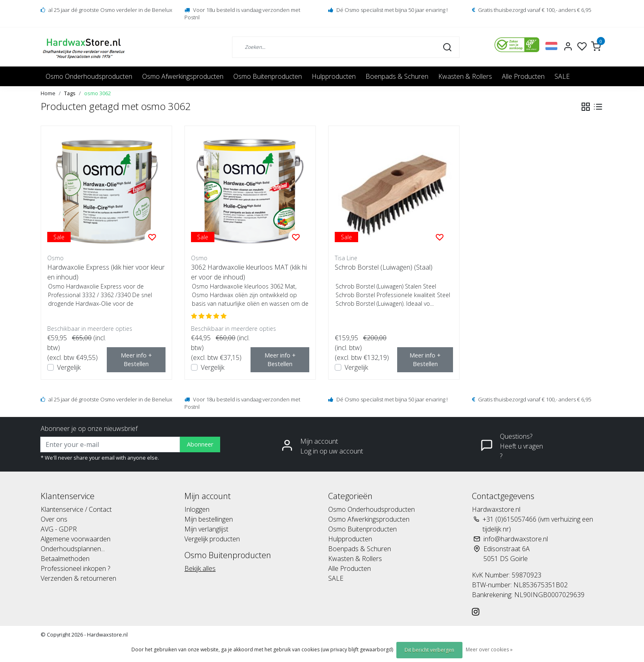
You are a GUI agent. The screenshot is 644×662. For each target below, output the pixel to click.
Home (48, 93)
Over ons (54, 519)
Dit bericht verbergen (429, 650)
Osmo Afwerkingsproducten (183, 76)
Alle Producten (523, 76)
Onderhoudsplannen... (73, 549)
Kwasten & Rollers (465, 76)
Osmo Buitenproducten (268, 76)
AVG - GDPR (59, 529)
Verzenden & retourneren (78, 578)
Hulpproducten (334, 76)
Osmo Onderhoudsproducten (89, 76)
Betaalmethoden (65, 559)
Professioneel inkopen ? (75, 568)
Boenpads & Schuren (397, 76)
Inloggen (197, 509)
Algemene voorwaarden (76, 539)
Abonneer (200, 444)
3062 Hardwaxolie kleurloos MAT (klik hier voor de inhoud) (249, 272)
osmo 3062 (98, 93)
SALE (562, 76)
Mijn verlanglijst (206, 529)
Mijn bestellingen (209, 519)
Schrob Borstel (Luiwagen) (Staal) (384, 267)
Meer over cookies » (489, 649)
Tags (70, 93)
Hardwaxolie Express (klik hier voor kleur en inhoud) (106, 272)
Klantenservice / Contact (76, 509)
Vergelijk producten (212, 539)
